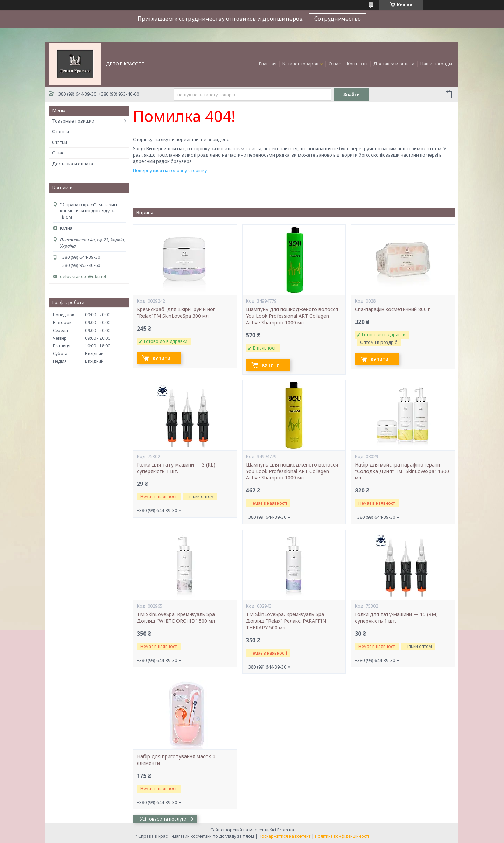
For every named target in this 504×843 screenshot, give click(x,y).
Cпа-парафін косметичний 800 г (393, 309)
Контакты (357, 64)
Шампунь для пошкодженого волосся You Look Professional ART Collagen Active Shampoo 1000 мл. (292, 316)
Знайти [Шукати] (352, 94)
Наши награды (436, 64)
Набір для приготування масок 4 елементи (176, 760)
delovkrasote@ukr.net (83, 277)
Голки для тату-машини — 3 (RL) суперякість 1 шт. (176, 468)
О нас (335, 64)
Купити (162, 358)
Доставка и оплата (394, 64)
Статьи (60, 142)
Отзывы (61, 131)
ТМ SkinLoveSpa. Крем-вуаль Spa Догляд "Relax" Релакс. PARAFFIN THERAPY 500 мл (286, 621)
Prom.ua (286, 830)
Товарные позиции (73, 121)
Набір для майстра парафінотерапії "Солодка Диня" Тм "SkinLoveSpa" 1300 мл (402, 471)
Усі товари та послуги (163, 819)
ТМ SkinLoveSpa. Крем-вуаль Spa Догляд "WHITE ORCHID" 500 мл (176, 618)
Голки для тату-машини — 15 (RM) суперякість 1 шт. (396, 618)
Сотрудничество (338, 19)
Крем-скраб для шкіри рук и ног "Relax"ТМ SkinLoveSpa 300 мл (177, 313)
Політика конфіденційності (342, 836)
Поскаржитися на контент (285, 836)
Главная (268, 64)
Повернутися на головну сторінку (170, 170)
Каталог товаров (300, 64)
